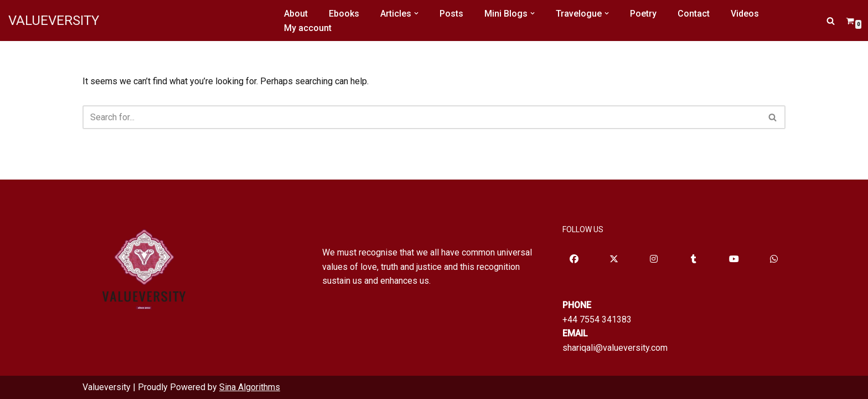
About (296, 14)
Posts (451, 14)
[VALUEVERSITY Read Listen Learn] (54, 21)
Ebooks (344, 14)
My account (308, 28)
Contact (694, 14)
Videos (745, 14)
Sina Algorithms (250, 387)
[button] (416, 13)
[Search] (831, 21)
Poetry (643, 14)
